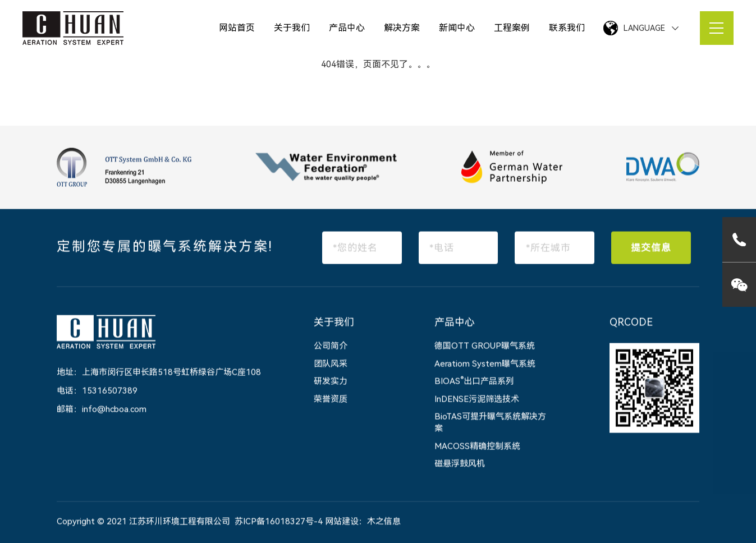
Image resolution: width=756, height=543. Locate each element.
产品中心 (347, 28)
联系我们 (567, 28)
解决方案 (402, 28)
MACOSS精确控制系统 (477, 447)
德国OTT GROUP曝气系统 (485, 347)
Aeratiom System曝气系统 (485, 364)
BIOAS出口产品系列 (474, 382)
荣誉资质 (331, 399)
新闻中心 (457, 28)
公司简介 (331, 347)
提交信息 (651, 248)
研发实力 (331, 382)
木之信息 (384, 522)
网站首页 (237, 28)
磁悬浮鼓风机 (460, 464)
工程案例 (512, 28)
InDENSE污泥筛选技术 (477, 399)
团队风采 (331, 364)
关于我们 (292, 28)
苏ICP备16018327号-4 (279, 522)
